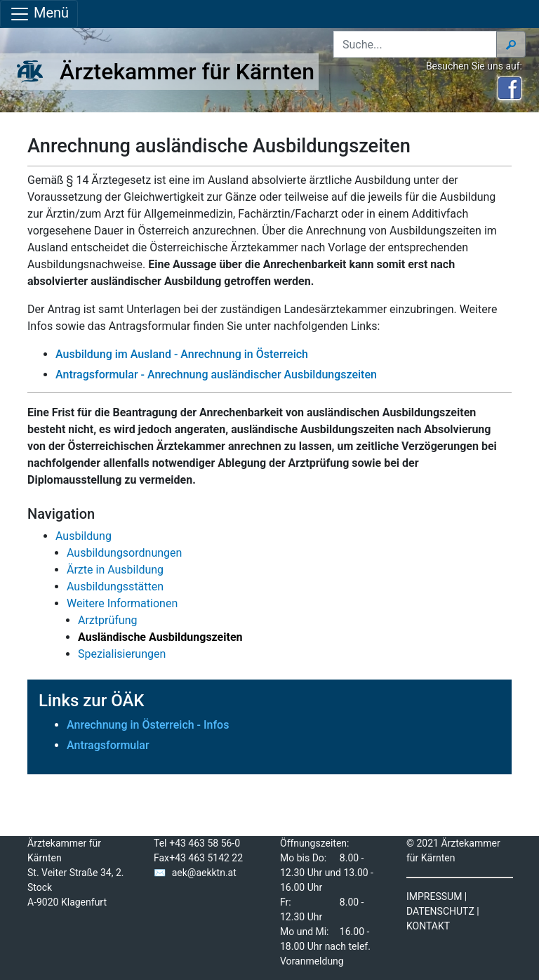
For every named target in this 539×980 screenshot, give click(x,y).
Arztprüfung (107, 620)
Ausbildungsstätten (115, 587)
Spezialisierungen (122, 654)
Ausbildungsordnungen (124, 553)
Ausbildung (84, 536)
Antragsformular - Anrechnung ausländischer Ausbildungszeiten (216, 375)
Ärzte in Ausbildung (115, 570)
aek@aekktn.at (204, 873)
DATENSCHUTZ (440, 911)
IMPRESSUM (434, 896)
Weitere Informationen (122, 603)
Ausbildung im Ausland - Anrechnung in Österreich (183, 354)
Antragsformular (108, 745)
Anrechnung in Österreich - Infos (148, 725)
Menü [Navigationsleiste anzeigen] (39, 14)
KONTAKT (428, 926)
